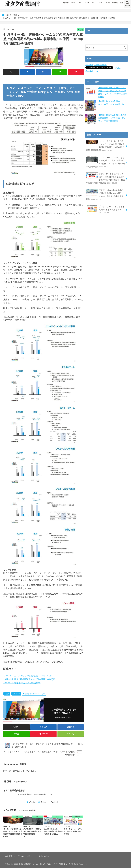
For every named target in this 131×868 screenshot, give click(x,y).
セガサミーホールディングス (35, 694)
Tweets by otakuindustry (96, 65)
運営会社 (66, 3)
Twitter (43, 802)
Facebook (55, 802)
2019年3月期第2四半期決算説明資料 (21, 683)
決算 (122, 3)
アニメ (94, 3)
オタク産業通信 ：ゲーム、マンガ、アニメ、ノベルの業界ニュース (45, 864)
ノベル (100, 3)
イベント (107, 3)
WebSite (32, 802)
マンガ (87, 3)
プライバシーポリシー (25, 856)
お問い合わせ (44, 856)
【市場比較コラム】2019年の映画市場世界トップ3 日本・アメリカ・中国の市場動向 (113, 118)
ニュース (73, 3)
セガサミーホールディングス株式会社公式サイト (27, 676)
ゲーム (81, 3)
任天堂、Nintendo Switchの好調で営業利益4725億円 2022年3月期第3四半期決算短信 (106, 193)
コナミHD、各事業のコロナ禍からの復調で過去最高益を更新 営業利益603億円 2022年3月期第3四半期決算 (105, 177)
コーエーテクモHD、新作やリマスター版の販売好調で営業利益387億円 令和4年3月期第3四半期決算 (105, 145)
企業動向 (115, 3)
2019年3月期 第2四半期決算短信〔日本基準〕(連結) (28, 679)
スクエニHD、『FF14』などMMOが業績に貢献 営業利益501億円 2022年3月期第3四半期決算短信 (105, 161)
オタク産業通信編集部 (14, 790)
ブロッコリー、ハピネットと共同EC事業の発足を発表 (105, 207)
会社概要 (9, 856)
